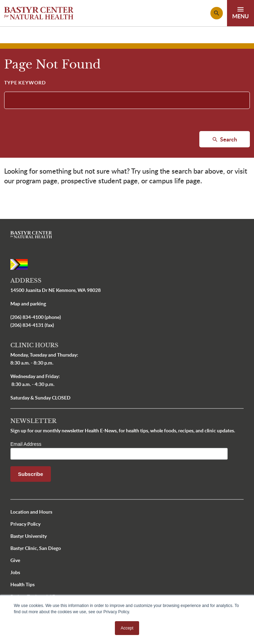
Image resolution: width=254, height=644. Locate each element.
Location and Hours (31, 512)
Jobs (15, 572)
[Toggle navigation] (241, 13)
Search (228, 139)
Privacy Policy (25, 524)
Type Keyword (25, 82)
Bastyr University (29, 536)
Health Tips (22, 584)
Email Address (26, 444)
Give (15, 560)
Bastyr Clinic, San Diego (36, 548)
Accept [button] (127, 628)
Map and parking (28, 303)
